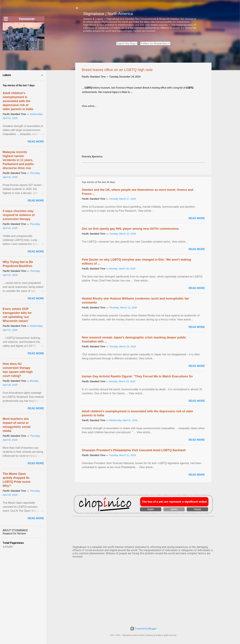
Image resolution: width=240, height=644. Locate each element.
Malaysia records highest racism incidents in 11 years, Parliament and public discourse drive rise (18, 160)
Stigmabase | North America (108, 14)
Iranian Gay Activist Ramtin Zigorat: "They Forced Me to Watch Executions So (137, 376)
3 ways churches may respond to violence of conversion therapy (19, 215)
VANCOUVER (143, 530)
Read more (197, 218)
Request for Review (14, 533)
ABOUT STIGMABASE (15, 530)
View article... (89, 106)
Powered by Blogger (143, 629)
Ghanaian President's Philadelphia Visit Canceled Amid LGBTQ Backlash (134, 450)
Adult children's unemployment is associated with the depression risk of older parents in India (18, 101)
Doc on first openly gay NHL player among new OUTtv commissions (130, 229)
